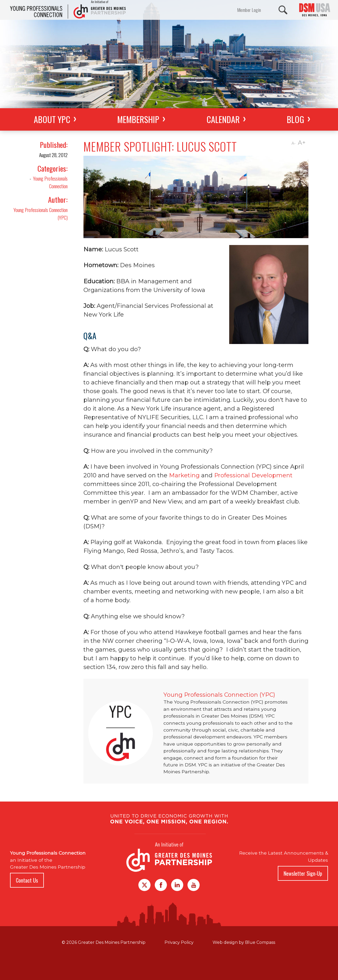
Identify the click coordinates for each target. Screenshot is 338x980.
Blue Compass (260, 942)
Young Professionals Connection (50, 182)
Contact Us (27, 880)
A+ (302, 143)
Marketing (184, 475)
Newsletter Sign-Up (303, 873)
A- (294, 143)
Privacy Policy (179, 942)
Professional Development (253, 475)
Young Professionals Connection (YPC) (41, 214)
